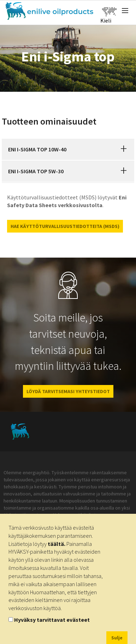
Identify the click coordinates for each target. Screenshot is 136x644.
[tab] (68, 149)
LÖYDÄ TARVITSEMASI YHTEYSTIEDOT (68, 391)
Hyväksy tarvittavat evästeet (52, 620)
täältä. (57, 544)
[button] (124, 149)
